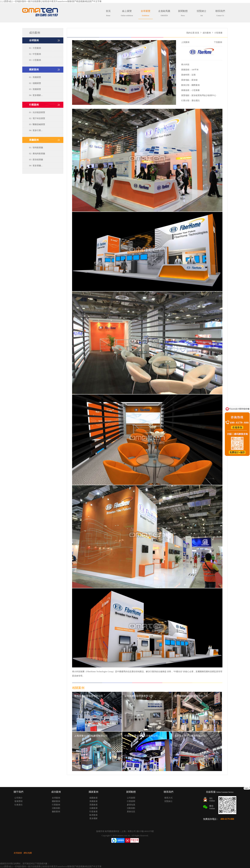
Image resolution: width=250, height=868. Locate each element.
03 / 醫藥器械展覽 (37, 124)
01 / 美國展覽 (35, 77)
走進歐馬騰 (164, 13)
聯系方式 (168, 798)
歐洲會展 (93, 815)
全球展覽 (146, 13)
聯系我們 (220, 13)
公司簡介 (18, 798)
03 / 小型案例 (35, 60)
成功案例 (207, 33)
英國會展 (93, 805)
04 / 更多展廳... (36, 166)
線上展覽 (127, 13)
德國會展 (93, 798)
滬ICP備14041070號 (145, 831)
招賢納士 (202, 13)
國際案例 (196, 85)
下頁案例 (218, 42)
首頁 (108, 13)
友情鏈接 (18, 853)
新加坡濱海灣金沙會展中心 (204, 95)
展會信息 (131, 812)
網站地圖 (28, 853)
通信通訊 (196, 101)
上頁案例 (185, 42)
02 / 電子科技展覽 (37, 118)
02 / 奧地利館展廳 (37, 154)
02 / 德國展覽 (35, 83)
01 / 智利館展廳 (36, 148)
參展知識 (131, 805)
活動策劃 (56, 808)
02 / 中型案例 (35, 54)
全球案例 (56, 798)
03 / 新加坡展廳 (36, 160)
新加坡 (195, 80)
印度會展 (93, 812)
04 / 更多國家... (36, 95)
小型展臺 (196, 90)
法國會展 (93, 808)
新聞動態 (183, 13)
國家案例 (56, 801)
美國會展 (93, 801)
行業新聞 (131, 801)
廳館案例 (56, 812)
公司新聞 (131, 798)
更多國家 (93, 818)
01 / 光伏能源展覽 (37, 112)
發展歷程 (18, 801)
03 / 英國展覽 (35, 89)
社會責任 (18, 805)
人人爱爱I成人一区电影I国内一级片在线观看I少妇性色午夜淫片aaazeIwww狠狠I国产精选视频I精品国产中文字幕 (51, 1)
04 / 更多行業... (36, 130)
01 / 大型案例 (35, 48)
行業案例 (56, 805)
